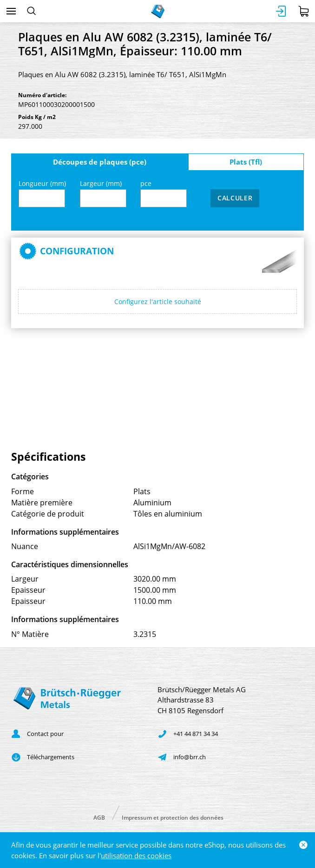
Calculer (235, 198)
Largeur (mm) (103, 193)
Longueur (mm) (42, 193)
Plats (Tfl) (246, 162)
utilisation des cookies (136, 855)
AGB (99, 817)
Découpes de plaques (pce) (100, 162)
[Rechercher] (31, 11)
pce (164, 193)
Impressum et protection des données (173, 817)
